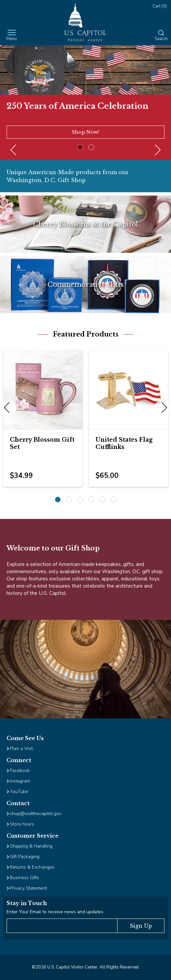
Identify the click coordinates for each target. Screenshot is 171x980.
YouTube (19, 792)
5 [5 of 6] (102, 500)
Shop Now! (85, 132)
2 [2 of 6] (69, 500)
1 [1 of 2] (80, 147)
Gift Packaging (25, 857)
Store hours (22, 824)
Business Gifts (24, 878)
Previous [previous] (8, 408)
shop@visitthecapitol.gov (36, 814)
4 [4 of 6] (91, 500)
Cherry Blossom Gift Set (42, 443)
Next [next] (163, 408)
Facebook (20, 770)
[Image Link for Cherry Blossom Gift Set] (43, 390)
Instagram (20, 781)
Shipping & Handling (31, 846)
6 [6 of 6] (114, 500)
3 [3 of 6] (80, 500)
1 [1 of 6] (58, 500)
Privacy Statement (29, 888)
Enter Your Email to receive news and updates (55, 912)
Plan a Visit (21, 748)
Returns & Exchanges (32, 867)
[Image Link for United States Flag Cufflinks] (128, 390)
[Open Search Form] (161, 36)
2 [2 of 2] (91, 147)
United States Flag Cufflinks (124, 443)
